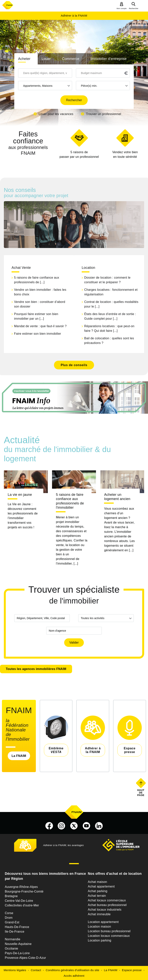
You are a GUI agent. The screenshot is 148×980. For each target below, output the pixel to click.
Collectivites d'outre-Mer (22, 905)
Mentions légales (15, 970)
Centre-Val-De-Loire (19, 901)
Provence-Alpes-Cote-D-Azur (25, 958)
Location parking (100, 940)
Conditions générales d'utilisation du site (72, 970)
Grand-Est (12, 922)
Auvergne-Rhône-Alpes (21, 887)
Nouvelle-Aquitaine (18, 944)
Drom (9, 918)
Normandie (13, 939)
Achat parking (98, 891)
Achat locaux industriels (105, 910)
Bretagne (11, 896)
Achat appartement (101, 886)
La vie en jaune (20, 495)
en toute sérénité (125, 154)
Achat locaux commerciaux (107, 900)
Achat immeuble (99, 914)
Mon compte (122, 8)
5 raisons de (79, 155)
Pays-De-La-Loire (17, 953)
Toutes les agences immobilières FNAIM (36, 669)
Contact (36, 970)
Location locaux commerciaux (109, 936)
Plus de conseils (74, 365)
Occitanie (11, 948)
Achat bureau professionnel (107, 905)
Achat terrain (97, 896)
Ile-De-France (15, 932)
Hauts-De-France (17, 927)
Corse (9, 913)
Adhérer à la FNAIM (74, 16)
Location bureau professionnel (109, 931)
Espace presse (132, 970)
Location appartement (103, 922)
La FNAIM (19, 756)
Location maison (99, 927)
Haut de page (141, 793)
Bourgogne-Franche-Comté (24, 891)
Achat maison (98, 882)
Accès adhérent (74, 976)
